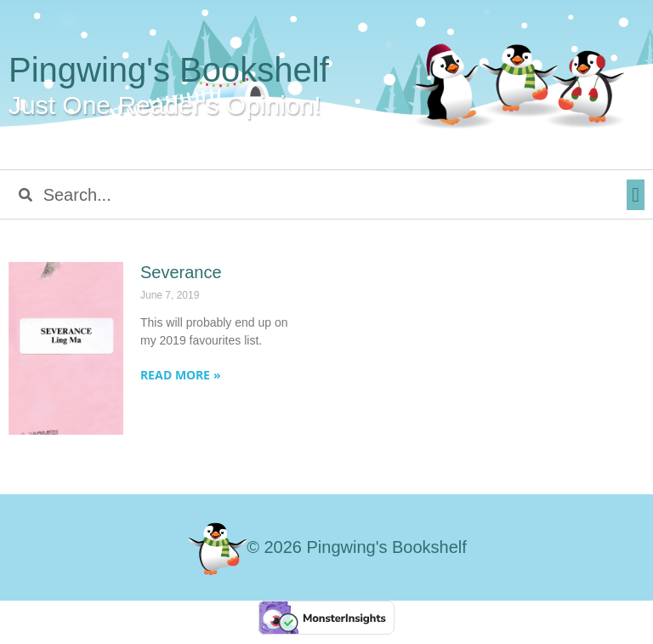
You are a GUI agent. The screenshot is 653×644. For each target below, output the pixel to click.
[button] (636, 195)
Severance (181, 272)
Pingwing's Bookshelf (169, 70)
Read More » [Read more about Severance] (181, 375)
